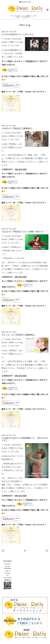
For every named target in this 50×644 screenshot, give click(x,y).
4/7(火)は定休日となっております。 (19, 34)
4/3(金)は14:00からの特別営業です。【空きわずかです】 (25, 439)
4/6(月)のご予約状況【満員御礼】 (18, 128)
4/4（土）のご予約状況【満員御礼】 (19, 335)
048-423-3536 (21, 169)
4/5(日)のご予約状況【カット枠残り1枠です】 (23, 231)
